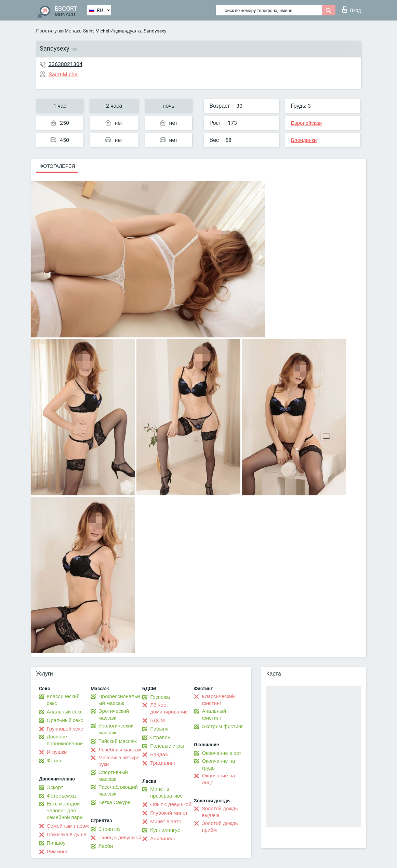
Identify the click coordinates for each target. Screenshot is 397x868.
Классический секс (63, 700)
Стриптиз (110, 829)
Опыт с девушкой (171, 804)
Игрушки (57, 752)
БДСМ (157, 720)
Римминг (57, 852)
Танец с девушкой (120, 838)
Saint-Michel (96, 31)
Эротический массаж (114, 715)
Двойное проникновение (65, 740)
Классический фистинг (218, 700)
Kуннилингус (165, 830)
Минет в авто (166, 822)
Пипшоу (56, 843)
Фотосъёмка (61, 796)
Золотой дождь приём (220, 827)
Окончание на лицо (218, 779)
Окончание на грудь (218, 764)
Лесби (106, 846)
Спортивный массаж (113, 776)
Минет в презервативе (166, 792)
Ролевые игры (167, 746)
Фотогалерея (57, 166)
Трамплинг (163, 763)
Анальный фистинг (214, 715)
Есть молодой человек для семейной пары (65, 811)
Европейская (306, 123)
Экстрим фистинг (222, 726)
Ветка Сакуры (115, 802)
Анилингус (162, 839)
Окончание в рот (221, 753)
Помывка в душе (67, 834)
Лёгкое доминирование (169, 708)
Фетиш (55, 761)
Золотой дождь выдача (220, 812)
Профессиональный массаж (119, 700)
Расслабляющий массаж (118, 790)
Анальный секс (65, 712)
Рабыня (159, 729)
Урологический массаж (116, 729)
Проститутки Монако (59, 31)
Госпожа (160, 697)
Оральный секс (65, 720)
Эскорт (55, 787)
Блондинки (304, 140)
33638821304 (65, 64)
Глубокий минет (169, 813)
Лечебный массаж (120, 750)
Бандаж (159, 755)
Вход (352, 9)
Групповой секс (65, 729)
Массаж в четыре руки (119, 761)
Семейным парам (68, 826)
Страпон (160, 737)
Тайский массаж (118, 741)
